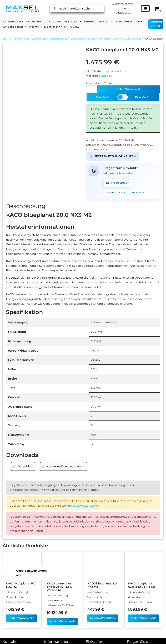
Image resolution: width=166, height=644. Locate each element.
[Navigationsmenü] (145, 8)
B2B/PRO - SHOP (156, 24)
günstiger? (106, 76)
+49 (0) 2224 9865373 (123, 4)
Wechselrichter (21, 39)
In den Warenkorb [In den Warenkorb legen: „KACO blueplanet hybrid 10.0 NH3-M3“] (143, 618)
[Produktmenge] (91, 89)
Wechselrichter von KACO (138, 145)
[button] (22, 21)
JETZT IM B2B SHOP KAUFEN (113, 156)
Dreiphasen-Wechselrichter (51, 39)
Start (6, 39)
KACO (105, 149)
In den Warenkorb (128, 89)
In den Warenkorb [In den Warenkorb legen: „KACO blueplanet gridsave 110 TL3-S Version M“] (62, 621)
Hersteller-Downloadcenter (66, 466)
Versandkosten (120, 71)
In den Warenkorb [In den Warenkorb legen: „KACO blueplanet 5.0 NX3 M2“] (21, 618)
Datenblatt (25, 466)
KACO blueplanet (131, 39)
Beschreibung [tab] (26, 206)
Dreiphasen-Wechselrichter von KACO (94, 39)
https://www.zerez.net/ (83, 506)
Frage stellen (118, 183)
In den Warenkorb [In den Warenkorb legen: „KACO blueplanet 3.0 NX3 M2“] (103, 618)
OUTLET (76, 27)
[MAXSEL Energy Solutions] (22, 9)
